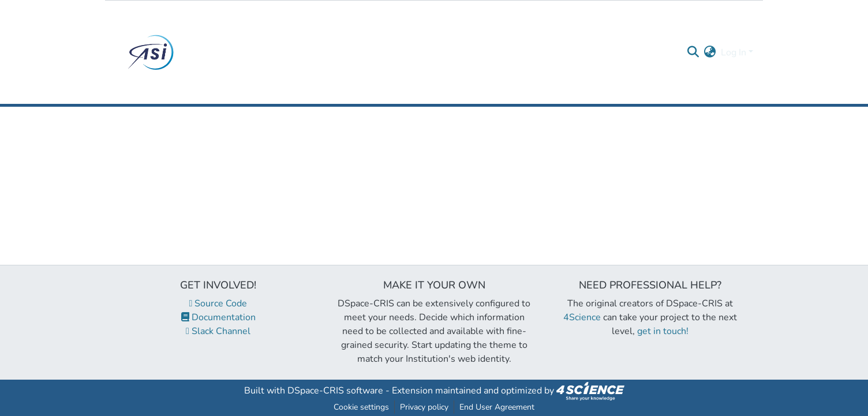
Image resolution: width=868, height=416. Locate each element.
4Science (582, 317)
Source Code (218, 303)
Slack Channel (218, 331)
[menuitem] (710, 53)
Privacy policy (424, 407)
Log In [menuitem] (734, 53)
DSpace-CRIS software (335, 391)
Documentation (218, 317)
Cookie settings (361, 407)
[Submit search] (693, 53)
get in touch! (663, 331)
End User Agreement (497, 407)
